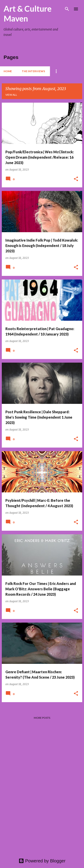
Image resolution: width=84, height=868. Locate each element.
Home (8, 71)
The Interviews (33, 71)
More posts (42, 718)
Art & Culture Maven (28, 13)
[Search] (67, 9)
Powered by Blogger (42, 861)
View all (11, 95)
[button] (76, 179)
